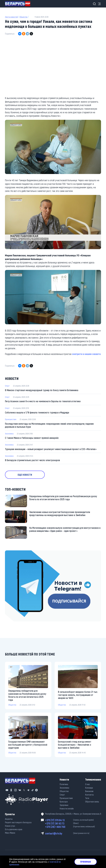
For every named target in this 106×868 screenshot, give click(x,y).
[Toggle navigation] (99, 4)
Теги (87, 798)
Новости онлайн (67, 808)
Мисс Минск (10, 833)
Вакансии (89, 791)
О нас (88, 784)
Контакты (89, 795)
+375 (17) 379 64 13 (73, 820)
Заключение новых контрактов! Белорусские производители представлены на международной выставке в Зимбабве (60, 514)
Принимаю (86, 862)
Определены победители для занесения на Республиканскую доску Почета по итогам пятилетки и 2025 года (63, 498)
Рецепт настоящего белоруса (18, 822)
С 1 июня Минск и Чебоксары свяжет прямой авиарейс (32, 438)
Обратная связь (92, 802)
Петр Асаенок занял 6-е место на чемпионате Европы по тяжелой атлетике (43, 401)
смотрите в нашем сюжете (86, 354)
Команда (89, 788)
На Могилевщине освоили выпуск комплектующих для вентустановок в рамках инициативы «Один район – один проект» (65, 529)
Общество (23, 17)
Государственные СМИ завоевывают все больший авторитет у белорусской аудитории (28, 745)
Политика (64, 784)
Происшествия (11, 419)
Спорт (7, 386)
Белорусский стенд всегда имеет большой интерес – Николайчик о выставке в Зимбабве (75, 745)
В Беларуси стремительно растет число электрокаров (32, 460)
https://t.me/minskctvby (15, 552)
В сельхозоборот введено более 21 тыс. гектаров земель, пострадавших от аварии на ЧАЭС (78, 695)
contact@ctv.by (73, 833)
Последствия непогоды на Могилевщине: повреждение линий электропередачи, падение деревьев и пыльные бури (49, 425)
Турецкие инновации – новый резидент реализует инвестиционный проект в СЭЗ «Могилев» (51, 449)
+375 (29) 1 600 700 (73, 827)
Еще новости (25, 475)
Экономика (9, 434)
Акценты (9, 819)
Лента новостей (11, 17)
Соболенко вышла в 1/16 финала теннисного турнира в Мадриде (37, 412)
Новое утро (10, 826)
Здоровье (64, 805)
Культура (64, 802)
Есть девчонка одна (14, 829)
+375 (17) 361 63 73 (73, 823)
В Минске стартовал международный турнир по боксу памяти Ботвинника (42, 390)
